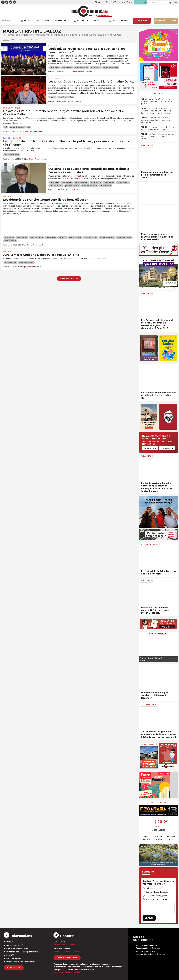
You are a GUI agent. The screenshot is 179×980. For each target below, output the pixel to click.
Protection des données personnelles (22, 952)
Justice (7, 138)
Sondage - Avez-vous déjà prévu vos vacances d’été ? (158, 882)
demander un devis (67, 958)
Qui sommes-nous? (15, 945)
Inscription (150, 448)
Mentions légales (14, 958)
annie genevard (67, 68)
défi (6, 127)
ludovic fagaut (96, 68)
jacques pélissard (123, 182)
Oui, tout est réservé (154, 888)
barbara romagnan (82, 182)
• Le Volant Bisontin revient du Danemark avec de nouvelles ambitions (158, 136)
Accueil (6, 40)
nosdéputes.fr (59, 203)
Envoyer (149, 918)
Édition (93, 16)
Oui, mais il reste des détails (157, 892)
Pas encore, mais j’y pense (157, 896)
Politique (53, 46)
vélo (29, 127)
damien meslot (96, 182)
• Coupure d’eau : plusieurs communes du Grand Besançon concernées (156, 120)
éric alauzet (63, 238)
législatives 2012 (10, 263)
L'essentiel (159, 94)
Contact (10, 942)
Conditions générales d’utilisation (21, 962)
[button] (171, 2)
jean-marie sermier (82, 68)
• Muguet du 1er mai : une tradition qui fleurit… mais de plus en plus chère (157, 101)
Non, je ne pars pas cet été (157, 899)
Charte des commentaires (17, 948)
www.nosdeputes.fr (74, 176)
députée (52, 97)
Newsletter (14, 968)
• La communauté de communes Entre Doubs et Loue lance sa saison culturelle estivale (156, 111)
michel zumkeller (105, 186)
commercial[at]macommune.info (67, 951)
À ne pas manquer (159, 634)
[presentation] (141, 649)
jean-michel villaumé (72, 186)
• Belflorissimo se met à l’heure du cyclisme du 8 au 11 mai (158, 128)
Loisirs (6, 108)
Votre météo (159, 803)
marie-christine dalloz (111, 68)
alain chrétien (54, 68)
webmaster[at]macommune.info (67, 972)
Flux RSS (10, 955)
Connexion (167, 448)
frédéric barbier (109, 182)
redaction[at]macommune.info (66, 945)
